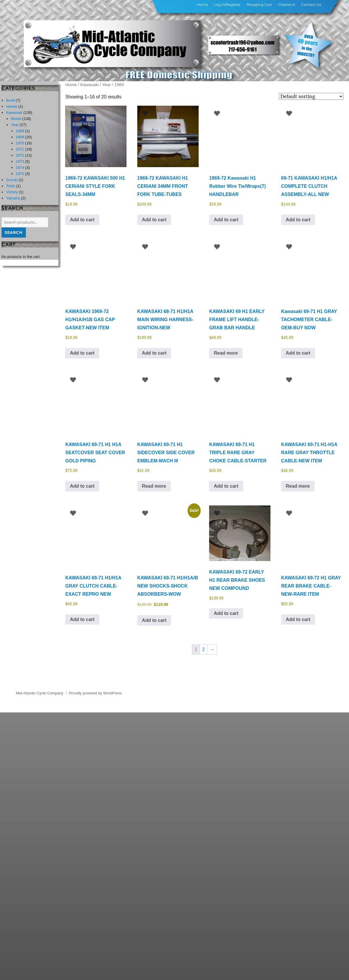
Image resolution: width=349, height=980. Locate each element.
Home (202, 5)
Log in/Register (227, 5)
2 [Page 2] (203, 649)
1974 (20, 168)
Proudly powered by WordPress (95, 693)
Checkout (287, 5)
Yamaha (13, 198)
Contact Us (311, 5)
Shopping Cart (259, 5)
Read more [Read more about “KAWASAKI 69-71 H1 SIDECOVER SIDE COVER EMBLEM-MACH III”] (154, 486)
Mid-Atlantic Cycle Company (40, 693)
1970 (20, 143)
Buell (10, 100)
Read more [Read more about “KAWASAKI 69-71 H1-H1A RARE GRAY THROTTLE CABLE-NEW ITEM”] (298, 486)
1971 (20, 149)
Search (14, 232)
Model (16, 119)
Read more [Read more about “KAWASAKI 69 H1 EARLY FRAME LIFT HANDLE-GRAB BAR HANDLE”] (226, 353)
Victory (12, 192)
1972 (20, 155)
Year (106, 85)
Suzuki (12, 180)
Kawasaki (89, 85)
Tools (10, 186)
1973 (20, 161)
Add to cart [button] (82, 220)
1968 (20, 131)
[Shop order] (311, 96)
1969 (20, 137)
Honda (12, 106)
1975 (20, 174)
